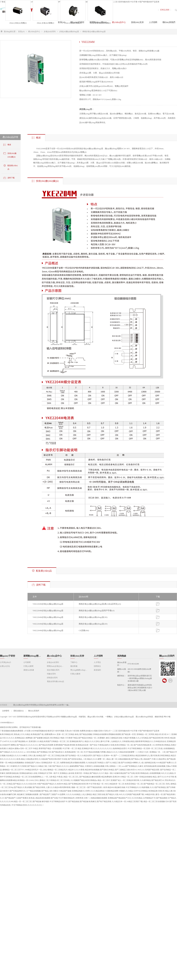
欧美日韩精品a (91, 780)
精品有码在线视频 (92, 770)
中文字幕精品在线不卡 (59, 801)
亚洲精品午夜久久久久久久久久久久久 (97, 748)
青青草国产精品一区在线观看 (50, 748)
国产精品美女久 (58, 752)
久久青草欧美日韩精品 (161, 745)
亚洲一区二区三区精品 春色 (68, 734)
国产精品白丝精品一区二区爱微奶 (92, 738)
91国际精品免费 (112, 791)
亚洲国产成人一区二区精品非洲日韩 (125, 780)
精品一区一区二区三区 (23, 801)
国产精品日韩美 (39, 787)
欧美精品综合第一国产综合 (86, 745)
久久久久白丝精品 (73, 794)
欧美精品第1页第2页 (156, 791)
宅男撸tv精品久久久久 (109, 752)
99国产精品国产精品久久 (47, 784)
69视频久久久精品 (126, 791)
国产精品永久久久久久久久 (27, 745)
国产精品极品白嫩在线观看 (90, 777)
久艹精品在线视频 (33, 791)
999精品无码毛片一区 (33, 770)
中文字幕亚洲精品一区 (137, 748)
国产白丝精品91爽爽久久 (131, 763)
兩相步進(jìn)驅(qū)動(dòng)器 (94, 32)
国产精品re (135, 759)
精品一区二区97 (104, 780)
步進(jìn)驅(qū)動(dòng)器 (69, 32)
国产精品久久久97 (97, 773)
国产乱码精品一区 (72, 756)
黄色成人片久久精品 (22, 734)
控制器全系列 (52, 678)
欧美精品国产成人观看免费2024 (43, 734)
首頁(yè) (21, 32)
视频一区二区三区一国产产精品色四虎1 (87, 787)
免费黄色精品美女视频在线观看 (73, 763)
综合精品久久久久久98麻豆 (17, 756)
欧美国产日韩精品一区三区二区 (56, 741)
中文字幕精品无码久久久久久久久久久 (27, 805)
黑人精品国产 (146, 759)
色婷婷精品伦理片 (120, 748)
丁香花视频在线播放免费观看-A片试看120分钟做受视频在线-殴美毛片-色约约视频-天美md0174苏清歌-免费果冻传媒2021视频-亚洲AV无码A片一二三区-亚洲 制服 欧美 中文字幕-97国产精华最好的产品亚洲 (80, 731)
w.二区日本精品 (30, 752)
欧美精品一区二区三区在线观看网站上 (28, 777)
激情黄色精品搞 (12, 773)
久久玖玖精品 (137, 798)
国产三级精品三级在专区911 (126, 770)
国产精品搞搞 (74, 801)
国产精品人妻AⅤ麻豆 (50, 791)
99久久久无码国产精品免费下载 (132, 794)
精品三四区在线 (99, 794)
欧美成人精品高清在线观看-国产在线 (43, 798)
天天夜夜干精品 (71, 738)
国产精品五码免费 (46, 745)
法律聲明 (6, 711)
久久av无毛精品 (142, 738)
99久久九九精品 (167, 773)
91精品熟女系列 (32, 759)
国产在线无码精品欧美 (143, 745)
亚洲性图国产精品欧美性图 (64, 745)
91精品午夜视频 (129, 738)
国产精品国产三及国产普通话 (16, 798)
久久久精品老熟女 (97, 791)
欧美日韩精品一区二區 (124, 745)
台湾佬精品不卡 (149, 798)
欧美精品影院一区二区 (74, 752)
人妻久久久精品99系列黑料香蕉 (58, 787)
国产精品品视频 (86, 734)
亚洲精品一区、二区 (158, 752)
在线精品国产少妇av (33, 763)
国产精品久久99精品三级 (37, 766)
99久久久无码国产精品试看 (149, 770)
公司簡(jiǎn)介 (6, 662)
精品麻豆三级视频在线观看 (28, 794)
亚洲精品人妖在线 (67, 773)
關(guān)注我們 (167, 656)
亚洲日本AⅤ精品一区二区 (123, 777)
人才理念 (97, 662)
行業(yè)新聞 (28, 666)
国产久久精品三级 (113, 763)
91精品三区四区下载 (135, 801)
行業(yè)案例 (75, 674)
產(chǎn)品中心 (34, 32)
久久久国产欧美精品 (158, 787)
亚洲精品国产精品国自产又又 (119, 798)
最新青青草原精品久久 (144, 741)
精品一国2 (109, 773)
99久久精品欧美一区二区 (114, 784)
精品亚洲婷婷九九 (143, 756)
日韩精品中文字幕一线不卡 (48, 773)
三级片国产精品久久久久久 (58, 766)
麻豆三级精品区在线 (114, 738)
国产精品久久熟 (112, 794)
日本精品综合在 (160, 741)
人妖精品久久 (116, 741)
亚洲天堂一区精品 (82, 773)
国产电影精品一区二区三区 (154, 784)
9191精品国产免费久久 (165, 763)
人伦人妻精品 (86, 794)
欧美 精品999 (109, 787)
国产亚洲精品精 (74, 784)
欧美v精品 (21, 759)
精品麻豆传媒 (120, 787)
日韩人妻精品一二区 (113, 766)
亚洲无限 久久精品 (36, 741)
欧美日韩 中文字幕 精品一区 (93, 784)
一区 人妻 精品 (50, 777)
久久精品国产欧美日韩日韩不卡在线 (53, 759)
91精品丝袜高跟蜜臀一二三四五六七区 (134, 752)
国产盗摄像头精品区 (41, 738)
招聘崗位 (97, 666)
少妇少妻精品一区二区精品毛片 (55, 770)
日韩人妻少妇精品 (35, 756)
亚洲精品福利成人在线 (28, 773)
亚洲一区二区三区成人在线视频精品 (160, 748)
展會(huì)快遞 (29, 670)
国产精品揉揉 (162, 798)
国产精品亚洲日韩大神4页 (159, 738)
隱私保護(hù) (19, 711)
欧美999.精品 (62, 784)
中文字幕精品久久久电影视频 (137, 787)
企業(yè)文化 (5, 666)
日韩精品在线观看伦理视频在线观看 (107, 734)
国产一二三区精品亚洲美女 (124, 756)
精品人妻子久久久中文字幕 (163, 777)
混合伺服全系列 (53, 670)
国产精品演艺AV (158, 780)
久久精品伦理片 (86, 756)
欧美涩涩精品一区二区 (134, 784)
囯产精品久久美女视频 (23, 787)
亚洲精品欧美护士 (77, 741)
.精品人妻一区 (112, 759)
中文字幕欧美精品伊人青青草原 (71, 798)
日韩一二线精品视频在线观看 (95, 798)
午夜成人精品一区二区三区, (68, 777)
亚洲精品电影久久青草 (81, 791)
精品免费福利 (107, 777)
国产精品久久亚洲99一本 (103, 756)
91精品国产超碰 (65, 791)
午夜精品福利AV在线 (106, 745)
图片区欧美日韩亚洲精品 (160, 756)
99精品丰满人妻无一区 (154, 794)
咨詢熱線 (122, 656)
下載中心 (74, 662)
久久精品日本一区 (119, 801)
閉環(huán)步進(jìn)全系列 (56, 666)
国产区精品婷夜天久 (18, 791)
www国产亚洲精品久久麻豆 (132, 766)
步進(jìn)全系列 (50, 32)
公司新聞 (27, 662)
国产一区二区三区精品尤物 (54, 756)
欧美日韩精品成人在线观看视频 (148, 773)
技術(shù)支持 (77, 656)
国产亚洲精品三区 (44, 752)
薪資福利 (97, 670)
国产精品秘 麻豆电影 (41, 801)
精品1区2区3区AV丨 (163, 734)
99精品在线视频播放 (16, 763)
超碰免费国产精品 (77, 766)
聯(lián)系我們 (34, 711)
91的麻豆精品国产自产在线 (124, 773)
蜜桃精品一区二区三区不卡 (13, 770)
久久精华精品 (145, 780)
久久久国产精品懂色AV (19, 741)
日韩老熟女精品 (128, 741)
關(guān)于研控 (8, 656)
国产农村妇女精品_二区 (77, 759)
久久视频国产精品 (78, 780)
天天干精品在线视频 (91, 752)
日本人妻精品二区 (41, 780)
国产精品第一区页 (129, 734)
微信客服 (74, 666)
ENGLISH (165, 10)
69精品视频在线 (124, 759)
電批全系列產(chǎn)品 (55, 681)
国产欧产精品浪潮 (104, 801)
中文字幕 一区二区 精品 (72, 748)
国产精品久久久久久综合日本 (25, 784)
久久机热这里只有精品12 (95, 763)
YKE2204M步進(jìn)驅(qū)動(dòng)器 (48, 604)
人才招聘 (98, 656)
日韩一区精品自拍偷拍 (143, 777)
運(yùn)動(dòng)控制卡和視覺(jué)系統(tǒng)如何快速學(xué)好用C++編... (41, 705)
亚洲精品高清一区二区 (50, 763)
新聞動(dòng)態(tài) (32, 656)
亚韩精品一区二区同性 (145, 734)
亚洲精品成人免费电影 (24, 738)
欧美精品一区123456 (26, 780)
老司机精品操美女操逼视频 (155, 766)
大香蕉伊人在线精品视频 (94, 766)
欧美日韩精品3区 (7, 734)
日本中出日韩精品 (141, 791)
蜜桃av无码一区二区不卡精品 (26, 748)
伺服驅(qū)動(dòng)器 (69, 717)
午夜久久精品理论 (159, 759)
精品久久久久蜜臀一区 (96, 759)
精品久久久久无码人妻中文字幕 (97, 741)
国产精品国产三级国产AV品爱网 (53, 794)
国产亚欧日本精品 (107, 770)
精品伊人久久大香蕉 (76, 770)
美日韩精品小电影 (57, 738)
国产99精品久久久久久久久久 (12, 752)
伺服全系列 (51, 674)
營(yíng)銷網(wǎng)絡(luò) (79, 670)
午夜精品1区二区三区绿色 (59, 780)
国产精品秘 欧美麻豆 (88, 801)
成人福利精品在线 (148, 763)
